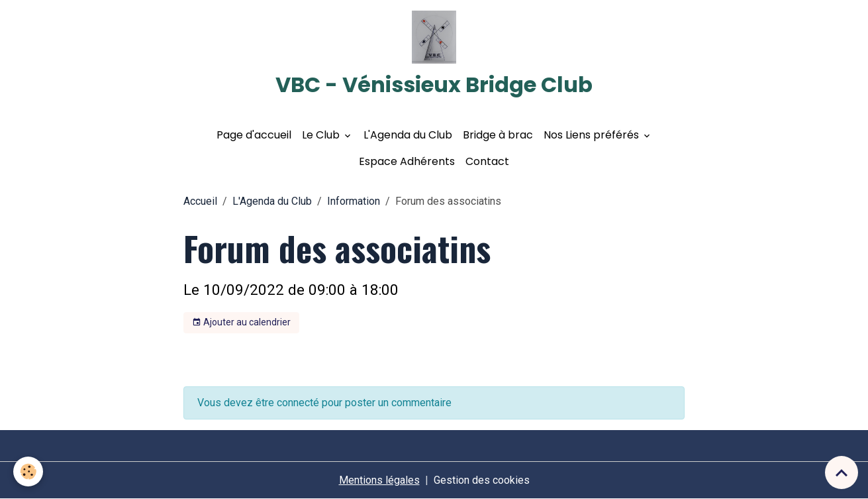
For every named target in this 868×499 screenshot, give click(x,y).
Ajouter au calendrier (241, 323)
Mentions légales (379, 480)
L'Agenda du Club (408, 135)
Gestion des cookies (482, 480)
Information (354, 201)
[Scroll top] (842, 472)
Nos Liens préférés (593, 135)
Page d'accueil (254, 135)
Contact (487, 161)
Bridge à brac (498, 135)
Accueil (200, 201)
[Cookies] (28, 471)
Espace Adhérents (407, 161)
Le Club (322, 135)
